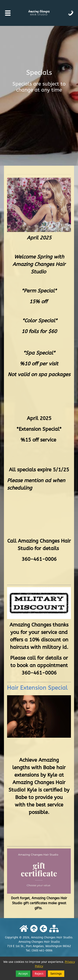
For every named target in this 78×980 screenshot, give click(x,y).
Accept (23, 974)
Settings (56, 974)
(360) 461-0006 (42, 950)
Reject (39, 974)
